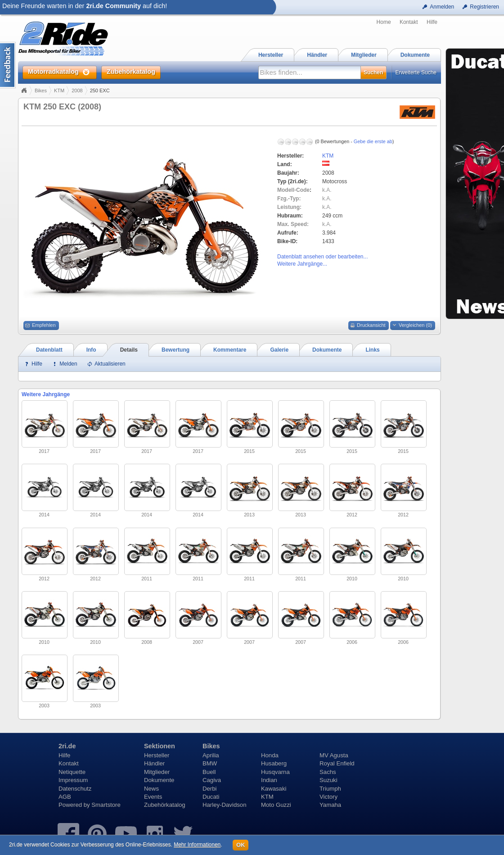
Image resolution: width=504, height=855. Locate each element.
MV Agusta (334, 755)
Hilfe (432, 22)
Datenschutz (75, 789)
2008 (77, 90)
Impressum (73, 780)
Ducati (211, 797)
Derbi (210, 789)
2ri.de (67, 746)
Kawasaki (274, 789)
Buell (209, 772)
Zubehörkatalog (165, 805)
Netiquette (72, 772)
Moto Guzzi (276, 805)
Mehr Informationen (197, 845)
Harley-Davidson (224, 805)
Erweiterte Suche (416, 72)
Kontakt (409, 22)
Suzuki (328, 780)
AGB (65, 797)
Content (8, 65)
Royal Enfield (337, 763)
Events (153, 797)
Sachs (328, 772)
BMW (210, 763)
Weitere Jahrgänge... (302, 264)
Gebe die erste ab (373, 141)
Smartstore (106, 805)
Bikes (41, 90)
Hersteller (157, 755)
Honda (270, 755)
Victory (328, 797)
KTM (59, 90)
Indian (269, 780)
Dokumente (159, 780)
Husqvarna (275, 772)
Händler (154, 763)
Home (384, 22)
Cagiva (212, 780)
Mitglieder (157, 772)
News (151, 789)
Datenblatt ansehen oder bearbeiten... (322, 257)
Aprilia (211, 755)
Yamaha (330, 805)
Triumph (330, 789)
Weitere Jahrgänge (46, 394)
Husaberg (274, 763)
